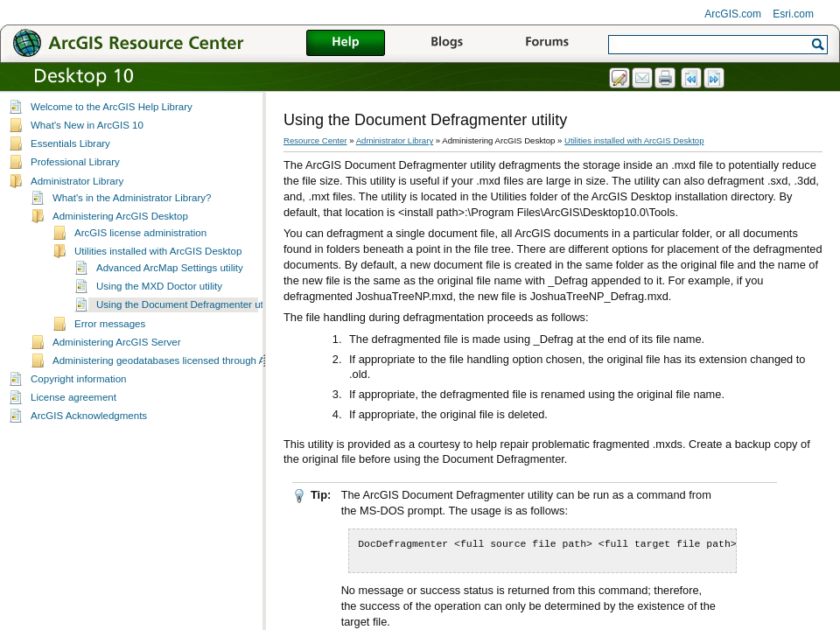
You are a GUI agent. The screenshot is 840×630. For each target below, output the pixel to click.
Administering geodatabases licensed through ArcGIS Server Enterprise (213, 360)
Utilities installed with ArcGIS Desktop (158, 251)
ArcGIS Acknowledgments (89, 416)
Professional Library (75, 162)
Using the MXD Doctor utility (159, 286)
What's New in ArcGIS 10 (87, 125)
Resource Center (315, 140)
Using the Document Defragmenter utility (187, 304)
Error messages (110, 324)
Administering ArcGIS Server (117, 342)
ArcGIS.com (733, 14)
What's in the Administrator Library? (132, 198)
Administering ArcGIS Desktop (120, 216)
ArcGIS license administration (140, 233)
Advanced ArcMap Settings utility (170, 268)
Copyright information (78, 379)
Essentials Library (70, 143)
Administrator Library (77, 181)
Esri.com (793, 14)
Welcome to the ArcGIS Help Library (112, 107)
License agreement (73, 397)
